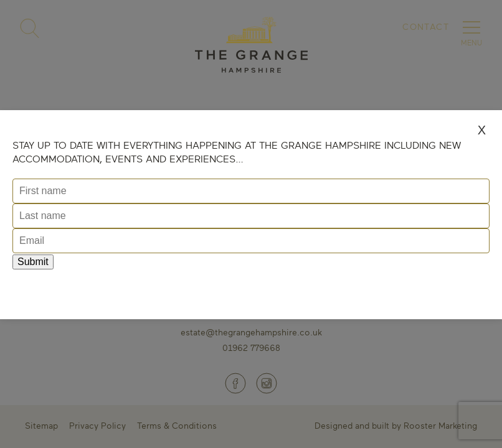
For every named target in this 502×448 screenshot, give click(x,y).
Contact (426, 26)
